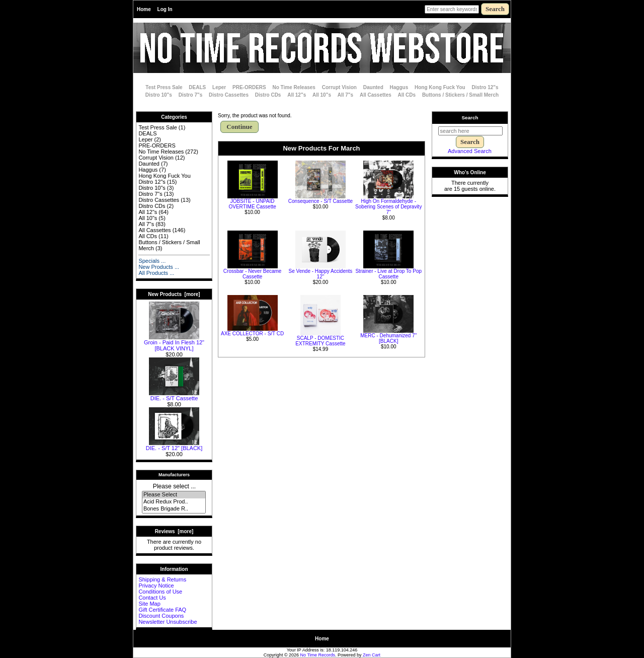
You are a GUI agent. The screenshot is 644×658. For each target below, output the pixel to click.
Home (144, 9)
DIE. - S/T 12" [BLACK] (174, 446)
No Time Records (318, 655)
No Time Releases (294, 87)
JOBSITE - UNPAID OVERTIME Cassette (253, 204)
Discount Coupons (161, 616)
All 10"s (322, 95)
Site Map (149, 604)
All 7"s (345, 95)
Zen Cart (372, 655)
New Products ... (159, 267)
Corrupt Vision (339, 87)
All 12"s (297, 95)
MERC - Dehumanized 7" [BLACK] (388, 338)
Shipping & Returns (162, 579)
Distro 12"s (485, 87)
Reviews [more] (174, 531)
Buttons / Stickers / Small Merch (460, 95)
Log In (165, 9)
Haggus (399, 87)
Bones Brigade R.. (174, 509)
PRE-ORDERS (249, 87)
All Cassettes (376, 95)
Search (470, 118)
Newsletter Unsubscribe (168, 622)
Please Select (174, 495)
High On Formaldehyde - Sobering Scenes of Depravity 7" (388, 207)
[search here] (470, 131)
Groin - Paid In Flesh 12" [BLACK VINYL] (174, 343)
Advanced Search (470, 151)
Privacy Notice (156, 586)
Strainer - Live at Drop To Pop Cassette (388, 274)
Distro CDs (268, 95)
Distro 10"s (159, 95)
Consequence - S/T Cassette (320, 201)
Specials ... (152, 261)
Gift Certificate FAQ (162, 610)
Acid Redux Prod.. (174, 502)
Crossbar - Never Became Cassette (253, 274)
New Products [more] (174, 294)
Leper (219, 87)
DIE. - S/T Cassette (174, 396)
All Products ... (156, 273)
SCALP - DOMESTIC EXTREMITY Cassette (320, 341)
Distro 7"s (191, 95)
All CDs (407, 95)
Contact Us (152, 598)
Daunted (373, 87)
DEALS (197, 87)
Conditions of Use (160, 592)
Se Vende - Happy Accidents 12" (321, 274)
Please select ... (174, 486)
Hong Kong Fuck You (440, 87)
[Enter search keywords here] (452, 9)
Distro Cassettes (229, 95)
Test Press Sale (164, 87)
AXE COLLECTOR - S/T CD (252, 334)
